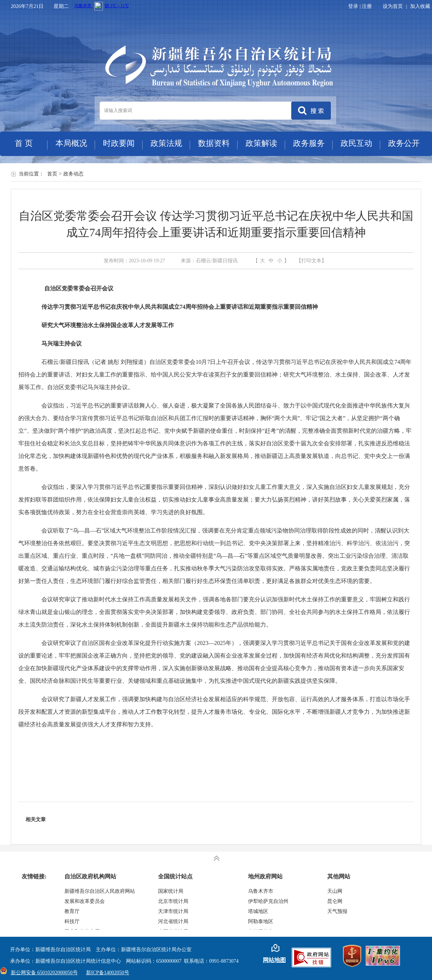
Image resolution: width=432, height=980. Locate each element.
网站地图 (274, 960)
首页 (52, 174)
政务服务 (309, 143)
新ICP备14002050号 (108, 973)
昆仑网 (335, 901)
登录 (353, 6)
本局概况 (71, 143)
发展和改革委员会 (85, 901)
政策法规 (166, 143)
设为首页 (393, 6)
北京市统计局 (173, 901)
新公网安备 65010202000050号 (42, 973)
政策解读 (261, 143)
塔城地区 (258, 911)
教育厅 (72, 911)
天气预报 (337, 911)
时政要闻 (119, 143)
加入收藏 (420, 6)
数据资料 (214, 143)
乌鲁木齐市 (261, 891)
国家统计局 (171, 891)
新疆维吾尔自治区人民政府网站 (100, 891)
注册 (367, 6)
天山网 (335, 891)
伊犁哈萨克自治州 (268, 901)
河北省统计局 (173, 921)
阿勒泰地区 (261, 921)
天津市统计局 (173, 911)
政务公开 (404, 143)
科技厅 (72, 921)
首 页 (24, 143)
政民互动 (356, 143)
